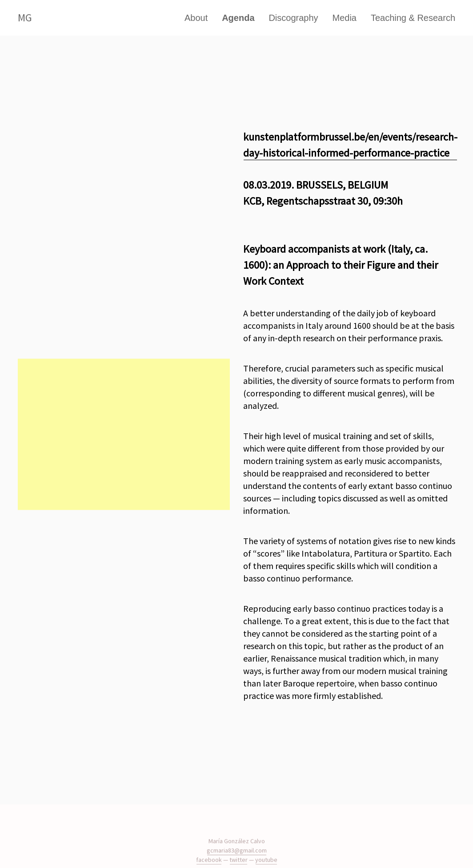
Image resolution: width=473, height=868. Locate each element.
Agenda (238, 18)
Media (345, 18)
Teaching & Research (413, 18)
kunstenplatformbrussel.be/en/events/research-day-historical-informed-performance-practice (350, 145)
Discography (293, 18)
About (196, 18)
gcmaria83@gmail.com (237, 857)
